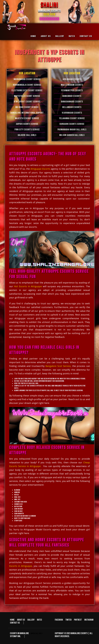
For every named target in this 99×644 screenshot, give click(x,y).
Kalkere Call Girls (27, 135)
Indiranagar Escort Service (27, 79)
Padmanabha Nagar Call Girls (72, 130)
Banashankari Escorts (72, 102)
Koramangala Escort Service (27, 85)
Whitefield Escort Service (27, 96)
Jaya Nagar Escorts (72, 79)
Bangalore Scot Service (58, 366)
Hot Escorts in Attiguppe (28, 286)
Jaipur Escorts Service (27, 124)
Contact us (86, 36)
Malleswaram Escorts (72, 85)
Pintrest (78, 620)
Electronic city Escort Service (27, 90)
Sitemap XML (15, 636)
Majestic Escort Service (27, 118)
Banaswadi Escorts (72, 96)
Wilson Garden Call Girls (72, 135)
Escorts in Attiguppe (21, 566)
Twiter (68, 620)
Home (33, 36)
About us (46, 36)
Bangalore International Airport (27, 113)
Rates (72, 36)
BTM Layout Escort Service (27, 102)
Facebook (59, 620)
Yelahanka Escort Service (72, 118)
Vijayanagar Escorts (72, 113)
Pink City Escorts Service (27, 130)
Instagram (89, 620)
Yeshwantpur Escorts (72, 90)
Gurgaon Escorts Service (72, 124)
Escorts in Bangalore (19, 633)
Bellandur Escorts (72, 107)
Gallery (60, 36)
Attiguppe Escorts (41, 169)
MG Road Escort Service (27, 107)
